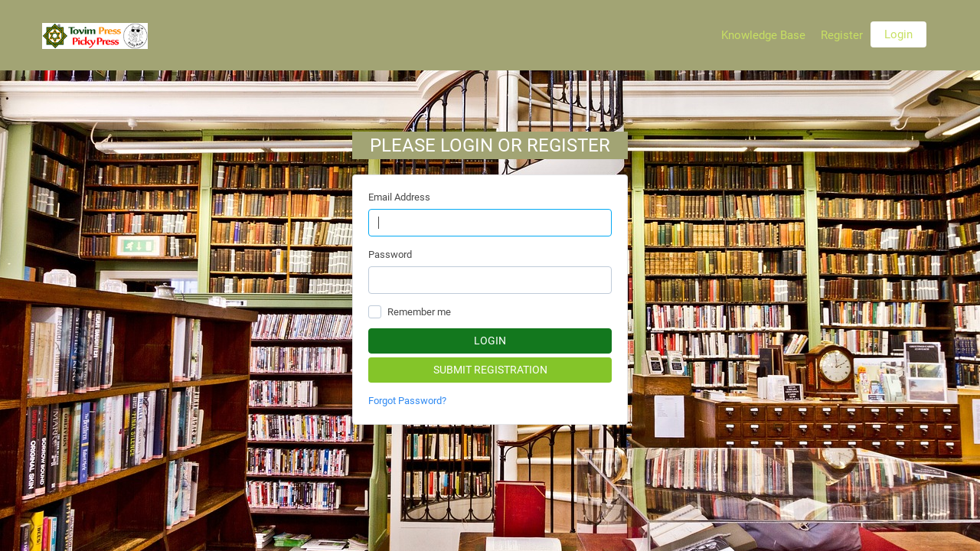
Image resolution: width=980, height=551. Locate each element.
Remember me (419, 312)
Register (842, 35)
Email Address (399, 197)
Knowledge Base (763, 35)
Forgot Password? (407, 401)
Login (898, 34)
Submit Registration (490, 370)
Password (390, 254)
